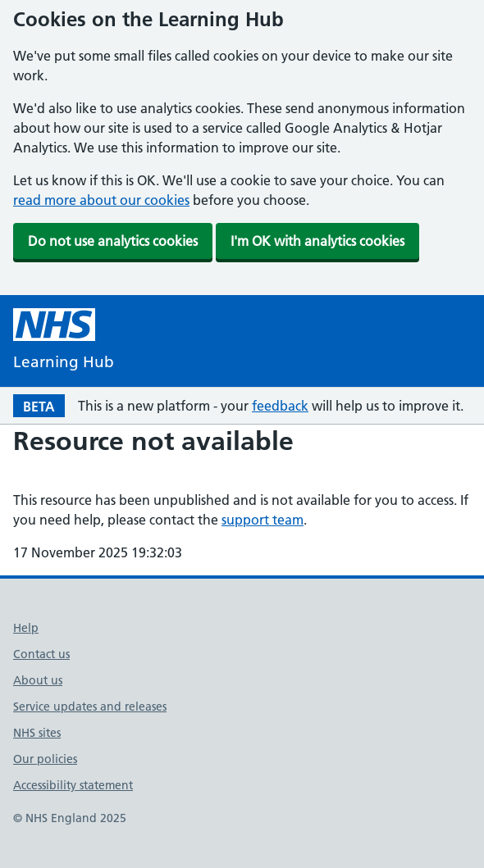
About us (38, 680)
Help (26, 628)
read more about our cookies (101, 200)
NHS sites (37, 733)
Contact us (41, 654)
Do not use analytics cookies (113, 241)
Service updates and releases (90, 707)
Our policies (45, 759)
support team (263, 520)
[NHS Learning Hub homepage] (64, 341)
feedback (280, 406)
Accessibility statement (73, 785)
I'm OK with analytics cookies (317, 241)
